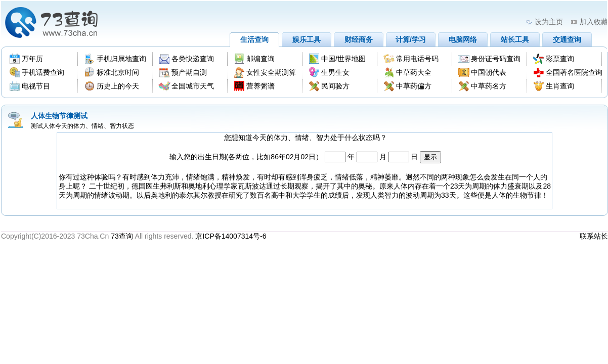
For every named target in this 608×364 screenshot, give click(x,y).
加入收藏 (594, 22)
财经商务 (359, 39)
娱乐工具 (307, 39)
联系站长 (594, 236)
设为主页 (549, 22)
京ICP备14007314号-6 (231, 236)
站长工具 (515, 39)
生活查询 (254, 39)
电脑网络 (463, 39)
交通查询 (567, 39)
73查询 (122, 236)
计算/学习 (411, 39)
